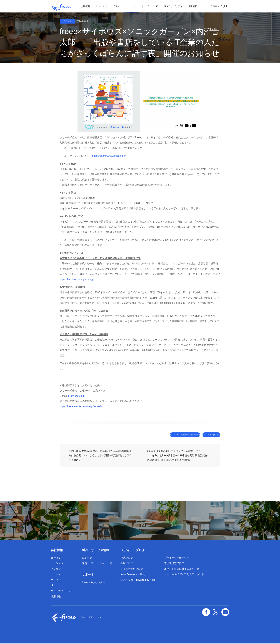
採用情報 (192, 6)
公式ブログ (127, 558)
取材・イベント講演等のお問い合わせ (164, 435)
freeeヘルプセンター (94, 583)
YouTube (226, 611)
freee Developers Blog (133, 575)
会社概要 (85, 6)
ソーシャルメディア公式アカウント (184, 575)
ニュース (132, 6)
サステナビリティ (173, 6)
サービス (146, 6)
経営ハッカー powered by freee (138, 580)
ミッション (101, 6)
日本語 (214, 6)
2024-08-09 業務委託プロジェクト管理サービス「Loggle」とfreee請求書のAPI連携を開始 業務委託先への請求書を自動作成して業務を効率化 (179, 456)
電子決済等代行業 (174, 564)
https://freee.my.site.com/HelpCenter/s (81, 406)
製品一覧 (87, 558)
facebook (210, 611)
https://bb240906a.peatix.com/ (109, 156)
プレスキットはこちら (205, 435)
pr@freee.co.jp (76, 396)
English (224, 6)
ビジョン (117, 6)
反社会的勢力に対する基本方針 (182, 569)
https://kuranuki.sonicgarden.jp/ (77, 279)
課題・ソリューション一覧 (97, 564)
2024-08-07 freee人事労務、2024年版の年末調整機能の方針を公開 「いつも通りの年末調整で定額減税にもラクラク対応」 (100, 456)
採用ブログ (127, 564)
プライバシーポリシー (177, 558)
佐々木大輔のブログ (132, 569)
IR (157, 6)
